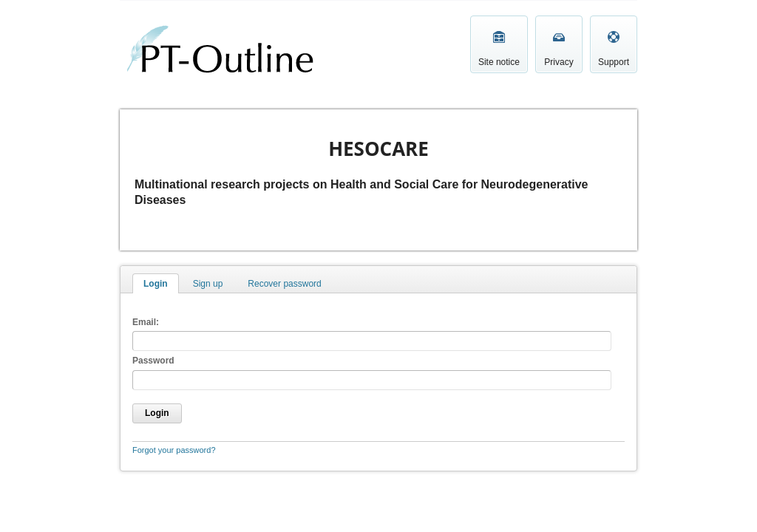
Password (153, 361)
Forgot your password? (174, 450)
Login (156, 284)
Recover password (284, 284)
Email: (146, 322)
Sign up (208, 284)
